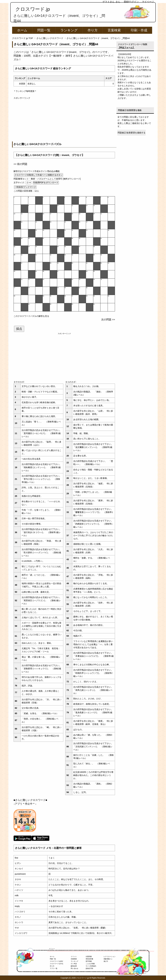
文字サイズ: (19, 183)
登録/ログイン (131, 2)
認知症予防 (89, 968)
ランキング (69, 30)
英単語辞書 (89, 959)
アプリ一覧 (54, 968)
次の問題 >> (108, 320)
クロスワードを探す (57, 961)
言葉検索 (114, 30)
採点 (19, 329)
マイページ (148, 2)
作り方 (93, 30)
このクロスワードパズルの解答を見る (31, 316)
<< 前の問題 (20, 164)
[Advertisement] (64, 121)
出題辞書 (89, 956)
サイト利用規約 (91, 966)
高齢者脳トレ (108, 959)
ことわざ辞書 (90, 964)
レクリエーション (110, 956)
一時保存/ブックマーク (25, 187)
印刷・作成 (139, 30)
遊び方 (106, 961)
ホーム (22, 30)
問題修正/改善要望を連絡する (132, 133)
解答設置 (74, 966)
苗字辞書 (89, 961)
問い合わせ (74, 968)
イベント (74, 956)
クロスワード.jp (33, 9)
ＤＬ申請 (74, 964)
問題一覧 (44, 30)
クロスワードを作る (57, 964)
